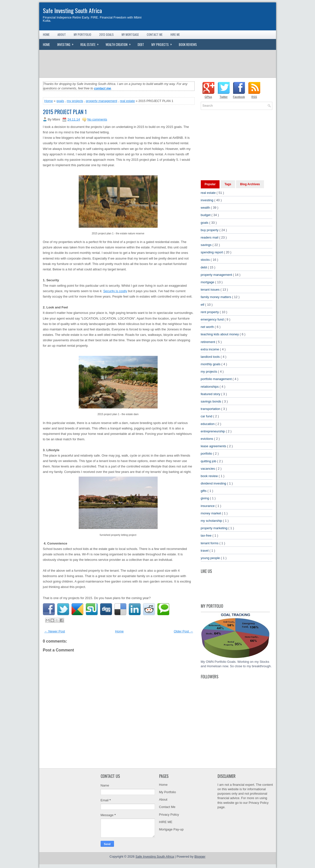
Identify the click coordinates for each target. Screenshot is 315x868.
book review (210, 476)
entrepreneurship (213, 431)
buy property (210, 230)
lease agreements (214, 446)
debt (204, 267)
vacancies (208, 469)
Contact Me (155, 34)
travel (205, 551)
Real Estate (91, 43)
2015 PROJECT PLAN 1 (65, 112)
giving (205, 498)
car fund (207, 416)
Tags (228, 184)
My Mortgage (130, 34)
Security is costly (115, 291)
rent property (210, 312)
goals (60, 101)
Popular (210, 184)
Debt (141, 44)
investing (208, 200)
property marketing (215, 528)
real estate (127, 101)
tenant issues (211, 290)
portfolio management (217, 379)
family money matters (216, 297)
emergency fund (213, 319)
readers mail (210, 237)
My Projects (163, 43)
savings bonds (212, 401)
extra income (210, 349)
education (208, 424)
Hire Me (175, 34)
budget (206, 215)
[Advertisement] (158, 63)
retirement (208, 342)
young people (211, 558)
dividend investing (214, 483)
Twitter (223, 97)
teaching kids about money (220, 334)
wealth (206, 208)
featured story (211, 394)
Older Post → (183, 631)
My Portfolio (83, 34)
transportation (211, 409)
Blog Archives (250, 184)
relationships (210, 387)
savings (207, 245)
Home (46, 34)
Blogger (200, 857)
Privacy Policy (169, 815)
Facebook (239, 97)
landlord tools (211, 357)
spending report (212, 252)
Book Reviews (188, 44)
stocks (206, 260)
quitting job (209, 461)
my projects (75, 101)
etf (203, 305)
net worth (208, 327)
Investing (67, 43)
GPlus (208, 97)
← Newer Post (55, 631)
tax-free (207, 535)
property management (102, 101)
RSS (254, 97)
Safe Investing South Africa (72, 10)
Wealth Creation (120, 43)
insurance (208, 506)
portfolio (207, 454)
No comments (97, 119)
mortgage (208, 282)
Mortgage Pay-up (171, 829)
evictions (207, 439)
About (62, 34)
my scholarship (212, 521)
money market (211, 513)
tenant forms (210, 543)
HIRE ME (166, 822)
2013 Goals (106, 34)
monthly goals (211, 364)
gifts (204, 491)
